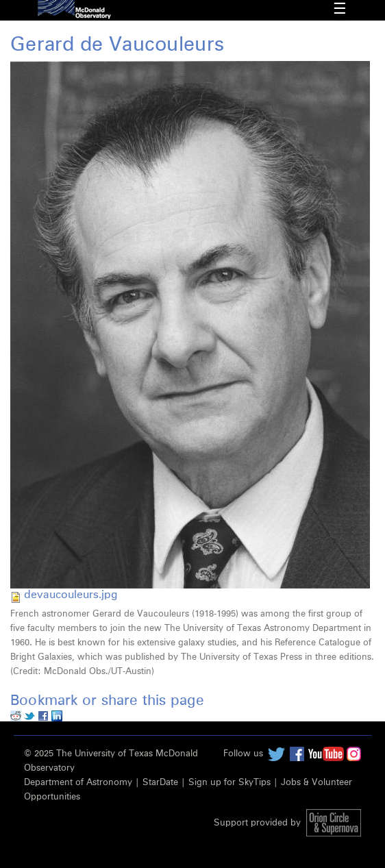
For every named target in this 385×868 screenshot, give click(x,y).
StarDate (160, 783)
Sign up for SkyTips (229, 783)
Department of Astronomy (78, 783)
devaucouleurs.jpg (71, 595)
